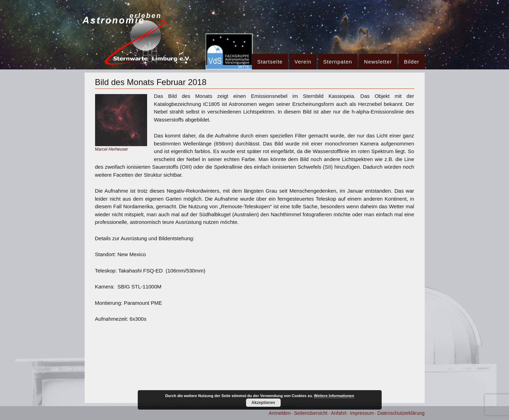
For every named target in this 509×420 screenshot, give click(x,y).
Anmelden (279, 413)
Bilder (412, 62)
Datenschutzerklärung (401, 413)
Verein (303, 62)
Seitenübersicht (311, 413)
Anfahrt (338, 413)
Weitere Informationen (334, 396)
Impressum (362, 413)
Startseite (270, 62)
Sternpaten (338, 62)
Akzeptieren (263, 403)
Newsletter (378, 62)
